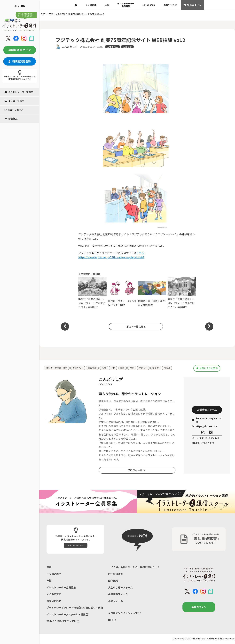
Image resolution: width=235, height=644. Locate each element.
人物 (104, 368)
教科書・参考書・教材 (57, 368)
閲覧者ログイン (20, 50)
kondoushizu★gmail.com (207, 420)
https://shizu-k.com (205, 426)
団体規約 (113, 581)
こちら (140, 253)
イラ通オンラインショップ (124, 613)
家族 (122, 368)
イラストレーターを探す (19, 92)
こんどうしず (70, 47)
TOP (49, 567)
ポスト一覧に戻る (135, 326)
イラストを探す (14, 101)
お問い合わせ (170, 5)
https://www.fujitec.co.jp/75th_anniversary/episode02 (111, 257)
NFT (112, 620)
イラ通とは (91, 5)
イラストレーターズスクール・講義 (67, 615)
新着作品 (11, 118)
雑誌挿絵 (92, 368)
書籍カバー (78, 368)
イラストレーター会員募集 (126, 5)
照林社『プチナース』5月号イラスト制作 (122, 293)
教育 (132, 368)
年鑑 (107, 5)
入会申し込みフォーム (120, 588)
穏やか (156, 368)
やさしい (143, 368)
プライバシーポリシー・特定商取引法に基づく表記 (75, 608)
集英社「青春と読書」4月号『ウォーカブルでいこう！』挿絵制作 (182, 293)
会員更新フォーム (118, 594)
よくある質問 (149, 5)
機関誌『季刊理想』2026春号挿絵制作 (152, 293)
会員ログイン (192, 5)
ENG (22, 6)
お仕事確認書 (116, 574)
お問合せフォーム (207, 410)
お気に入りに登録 (207, 368)
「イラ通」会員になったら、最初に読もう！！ (134, 567)
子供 (113, 368)
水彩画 (167, 368)
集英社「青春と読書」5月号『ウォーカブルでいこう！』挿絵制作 (92, 293)
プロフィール (136, 470)
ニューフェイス (14, 110)
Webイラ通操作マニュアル (63, 621)
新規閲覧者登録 (20, 61)
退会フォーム (116, 601)
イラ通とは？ (54, 574)
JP (16, 6)
